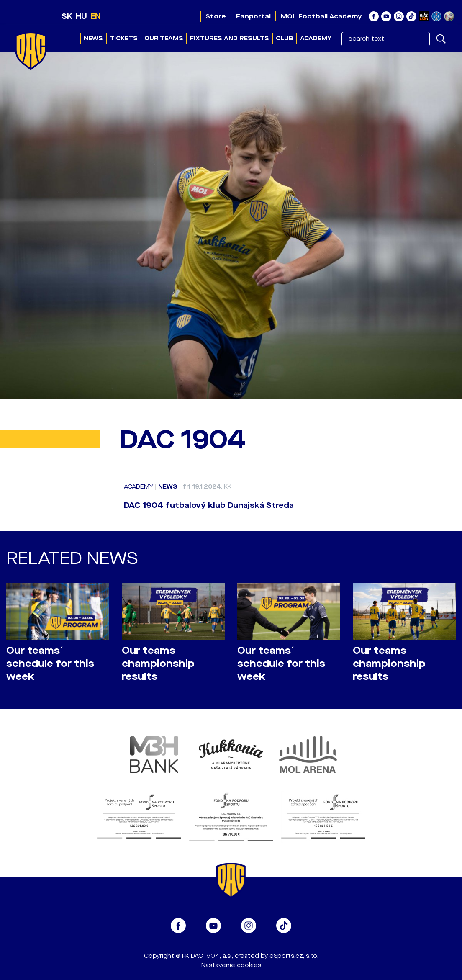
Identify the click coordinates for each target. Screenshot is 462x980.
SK (67, 16)
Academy (316, 38)
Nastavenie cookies (231, 965)
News (93, 38)
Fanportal (253, 16)
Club (285, 38)
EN (96, 16)
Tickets (124, 38)
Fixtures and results (230, 38)
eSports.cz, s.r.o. (294, 956)
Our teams (164, 38)
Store (216, 16)
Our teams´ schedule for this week (50, 664)
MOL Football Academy (321, 16)
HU (81, 16)
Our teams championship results (158, 664)
